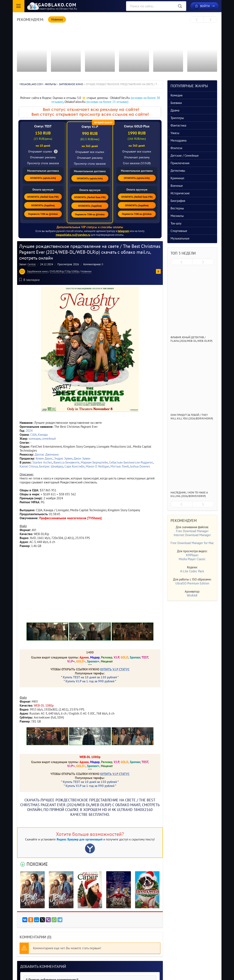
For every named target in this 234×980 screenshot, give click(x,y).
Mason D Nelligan (97, 466)
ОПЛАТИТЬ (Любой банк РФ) (43, 197)
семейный (49, 438)
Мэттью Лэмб (120, 466)
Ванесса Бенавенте (66, 462)
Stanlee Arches (42, 462)
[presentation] (197, 20)
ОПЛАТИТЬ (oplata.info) (43, 178)
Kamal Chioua (29, 466)
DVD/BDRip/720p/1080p (65, 271)
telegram (123, 231)
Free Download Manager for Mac (192, 543)
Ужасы (175, 133)
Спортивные (179, 231)
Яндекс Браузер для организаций (80, 839)
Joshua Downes (140, 466)
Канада (43, 434)
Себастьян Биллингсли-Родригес (131, 462)
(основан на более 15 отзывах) (107, 102)
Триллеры (177, 118)
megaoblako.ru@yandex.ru (73, 235)
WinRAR (192, 595)
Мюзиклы (177, 216)
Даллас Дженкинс (47, 454)
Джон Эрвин (82, 458)
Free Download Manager (192, 531)
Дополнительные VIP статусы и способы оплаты (90, 227)
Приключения (180, 163)
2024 (29, 430)
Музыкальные (180, 238)
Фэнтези (176, 148)
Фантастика (178, 125)
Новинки (86, 271)
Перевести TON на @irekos (43, 214)
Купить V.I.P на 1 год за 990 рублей (90, 681)
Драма (175, 110)
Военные (177, 186)
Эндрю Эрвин (63, 458)
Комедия (176, 95)
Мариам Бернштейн (94, 462)
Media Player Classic (192, 559)
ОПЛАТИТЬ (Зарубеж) (43, 205)
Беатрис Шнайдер (51, 466)
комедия (35, 438)
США (34, 434)
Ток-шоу (176, 223)
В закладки (29, 279)
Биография (178, 201)
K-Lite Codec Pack (192, 571)
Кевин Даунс (44, 458)
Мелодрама (178, 140)
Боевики (176, 103)
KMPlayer (192, 555)
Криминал (177, 178)
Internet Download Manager (192, 535)
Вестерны (177, 208)
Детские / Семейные (185, 156)
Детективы (178, 171)
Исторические (180, 193)
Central (32, 264)
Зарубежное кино (37, 271)
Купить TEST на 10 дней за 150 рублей (90, 677)
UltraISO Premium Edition (192, 583)
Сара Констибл (75, 466)
